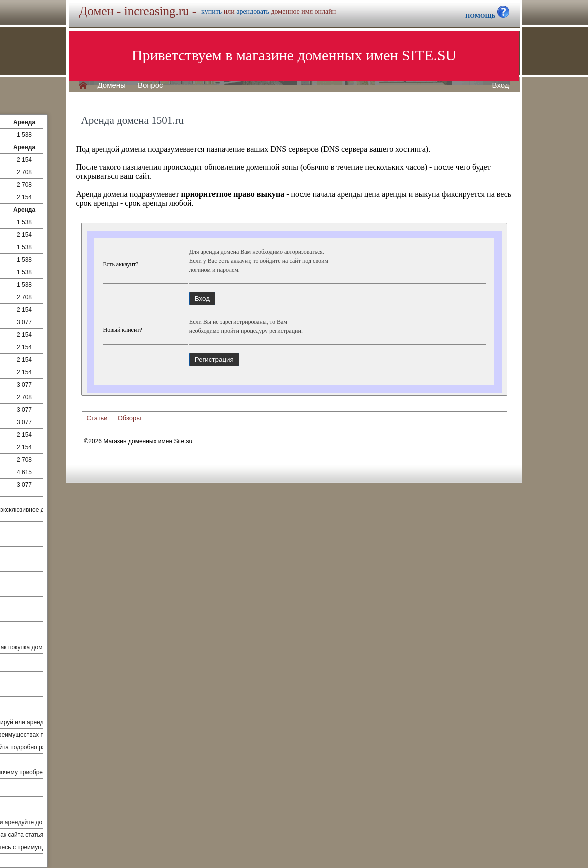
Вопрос (150, 85)
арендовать (253, 11)
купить (211, 11)
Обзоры (129, 418)
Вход (501, 85)
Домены (112, 85)
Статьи (97, 418)
